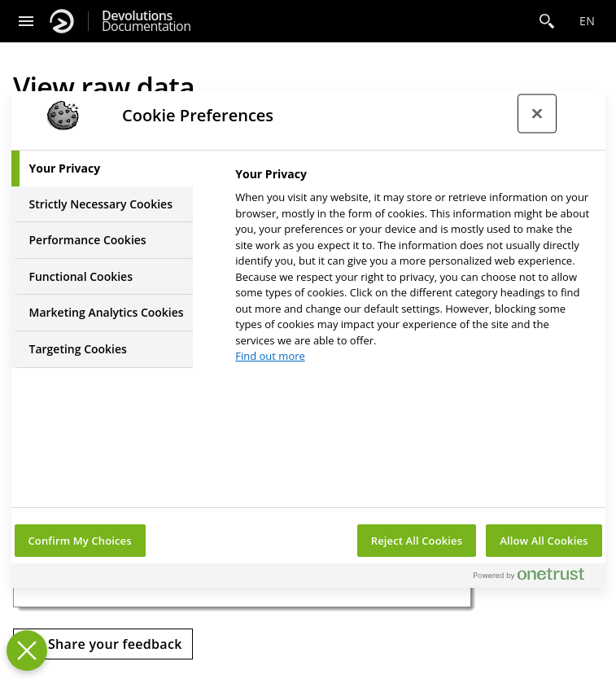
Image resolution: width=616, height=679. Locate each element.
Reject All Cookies (417, 541)
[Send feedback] (103, 644)
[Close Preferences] (27, 651)
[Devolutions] (62, 21)
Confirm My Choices (80, 541)
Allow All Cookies (544, 541)
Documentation (146, 21)
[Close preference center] (537, 114)
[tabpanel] (413, 270)
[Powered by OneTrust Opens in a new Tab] (535, 578)
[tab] (103, 169)
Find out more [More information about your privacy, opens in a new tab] (270, 356)
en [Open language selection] (587, 21)
